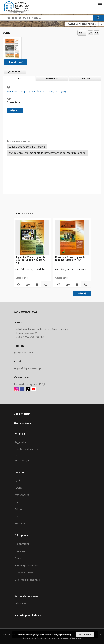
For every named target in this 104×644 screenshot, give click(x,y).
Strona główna (22, 423)
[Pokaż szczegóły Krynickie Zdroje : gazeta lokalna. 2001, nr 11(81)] (85, 284)
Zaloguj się (21, 603)
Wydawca (20, 524)
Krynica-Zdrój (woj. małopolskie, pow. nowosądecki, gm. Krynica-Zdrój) (47, 153)
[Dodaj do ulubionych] (90, 33)
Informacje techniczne (27, 565)
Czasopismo (14, 102)
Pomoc (19, 558)
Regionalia (20, 442)
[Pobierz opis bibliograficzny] (27, 284)
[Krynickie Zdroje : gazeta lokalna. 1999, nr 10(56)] (12, 48)
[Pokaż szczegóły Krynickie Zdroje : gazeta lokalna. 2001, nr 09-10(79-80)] (45, 284)
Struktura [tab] (85, 78)
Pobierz (14, 71)
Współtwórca (22, 495)
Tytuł (17, 480)
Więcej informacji (63, 635)
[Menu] (100, 3)
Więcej (82, 293)
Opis (17, 516)
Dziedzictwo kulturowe (27, 449)
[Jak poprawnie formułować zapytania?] (102, 24)
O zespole (20, 551)
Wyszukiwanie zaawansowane (82, 24)
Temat (18, 502)
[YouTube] (33, 389)
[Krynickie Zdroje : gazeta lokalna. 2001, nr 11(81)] (72, 238)
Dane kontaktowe (24, 573)
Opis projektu (22, 544)
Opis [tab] (19, 78)
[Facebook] (22, 389)
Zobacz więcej (22, 460)
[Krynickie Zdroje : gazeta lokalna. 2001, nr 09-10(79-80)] (32, 238)
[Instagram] (16, 389)
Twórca (19, 488)
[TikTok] (28, 389)
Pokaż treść (16, 62)
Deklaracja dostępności (28, 580)
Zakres (18, 509)
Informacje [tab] (52, 78)
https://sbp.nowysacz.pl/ (30, 384)
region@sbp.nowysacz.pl (28, 368)
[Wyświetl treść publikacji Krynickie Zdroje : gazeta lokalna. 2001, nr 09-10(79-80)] (37, 284)
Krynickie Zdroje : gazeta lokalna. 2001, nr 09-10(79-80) (31, 260)
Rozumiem (85, 635)
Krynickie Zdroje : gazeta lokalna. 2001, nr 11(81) (70, 258)
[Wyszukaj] (99, 18)
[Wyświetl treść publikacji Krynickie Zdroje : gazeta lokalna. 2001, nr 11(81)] (77, 284)
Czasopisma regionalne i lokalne (27, 147)
